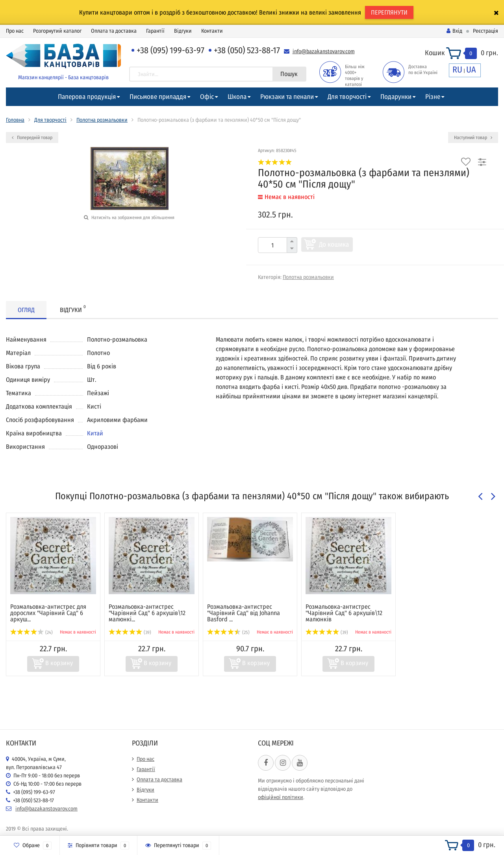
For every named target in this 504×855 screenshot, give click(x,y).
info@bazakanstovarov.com (324, 51)
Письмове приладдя (158, 97)
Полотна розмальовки (102, 120)
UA (471, 70)
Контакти (212, 31)
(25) (228, 632)
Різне (433, 97)
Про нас (15, 31)
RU (457, 70)
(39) (130, 632)
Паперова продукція (87, 97)
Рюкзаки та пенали (287, 97)
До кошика (334, 244)
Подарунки (396, 97)
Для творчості (347, 97)
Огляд (26, 310)
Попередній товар (32, 138)
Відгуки (183, 31)
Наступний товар (473, 138)
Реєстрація (485, 31)
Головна (15, 120)
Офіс (207, 97)
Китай (95, 433)
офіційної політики (281, 797)
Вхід (454, 31)
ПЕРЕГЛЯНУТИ (389, 12)
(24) (31, 632)
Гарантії (155, 31)
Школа (237, 97)
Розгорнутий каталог (57, 31)
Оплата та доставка (114, 31)
